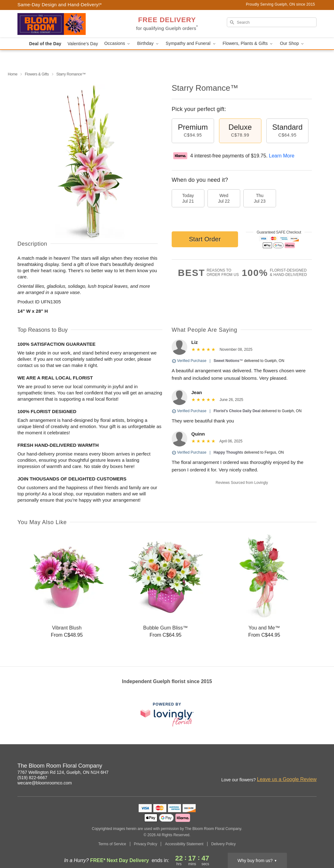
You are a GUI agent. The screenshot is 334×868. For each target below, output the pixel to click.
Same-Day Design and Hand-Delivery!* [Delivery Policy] (60, 5)
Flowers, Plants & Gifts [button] (248, 43)
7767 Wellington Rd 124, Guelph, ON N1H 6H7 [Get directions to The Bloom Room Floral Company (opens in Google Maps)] (63, 772)
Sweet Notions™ (229, 361)
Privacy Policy (146, 844)
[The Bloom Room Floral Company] (62, 24)
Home (13, 74)
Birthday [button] (148, 43)
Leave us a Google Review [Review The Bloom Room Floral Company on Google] (287, 779)
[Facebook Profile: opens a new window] (285, 767)
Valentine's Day (83, 44)
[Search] (272, 22)
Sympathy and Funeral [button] (191, 43)
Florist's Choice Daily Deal (237, 411)
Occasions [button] (118, 43)
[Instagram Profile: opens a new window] (271, 767)
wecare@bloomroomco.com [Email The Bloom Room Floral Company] (45, 783)
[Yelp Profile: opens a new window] (312, 767)
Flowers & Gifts (37, 74)
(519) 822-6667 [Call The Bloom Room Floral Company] (32, 778)
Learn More (282, 156)
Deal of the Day (45, 44)
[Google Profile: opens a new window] (298, 767)
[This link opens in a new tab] (167, 714)
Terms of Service (112, 844)
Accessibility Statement (184, 844)
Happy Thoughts (229, 452)
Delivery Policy (224, 844)
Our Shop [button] (292, 43)
